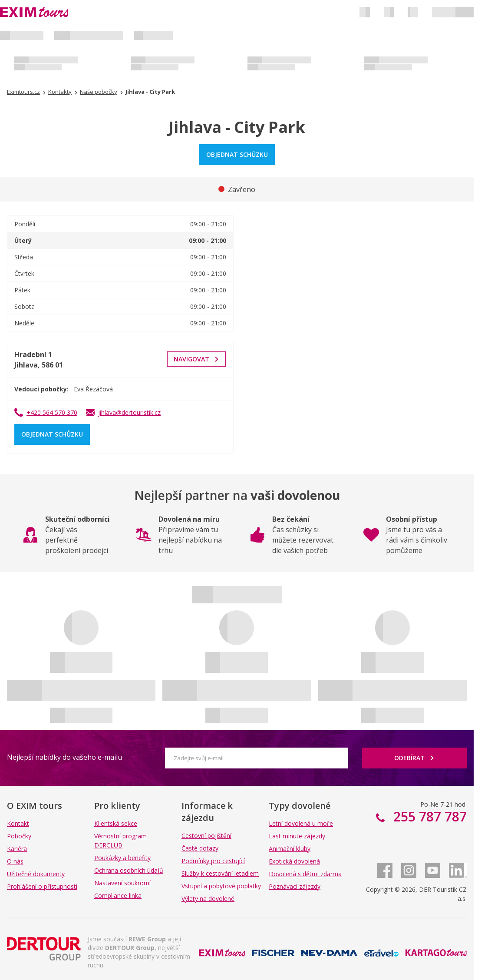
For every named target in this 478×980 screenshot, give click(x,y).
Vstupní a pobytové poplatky (221, 886)
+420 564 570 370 (52, 412)
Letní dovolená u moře (301, 823)
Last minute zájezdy (297, 836)
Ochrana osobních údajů (129, 870)
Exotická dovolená (294, 861)
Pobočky (19, 836)
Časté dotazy (200, 848)
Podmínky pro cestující (213, 861)
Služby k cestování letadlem (220, 873)
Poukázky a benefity (122, 858)
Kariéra (17, 849)
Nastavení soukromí (122, 883)
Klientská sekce (116, 823)
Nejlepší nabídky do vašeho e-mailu (64, 757)
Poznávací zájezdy (295, 886)
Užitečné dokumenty (36, 874)
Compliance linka (118, 896)
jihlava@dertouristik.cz (129, 412)
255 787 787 (428, 816)
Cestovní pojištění (206, 836)
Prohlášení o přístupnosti (42, 886)
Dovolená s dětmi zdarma (305, 874)
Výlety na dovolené (208, 899)
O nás (15, 861)
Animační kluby (290, 849)
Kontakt (18, 823)
